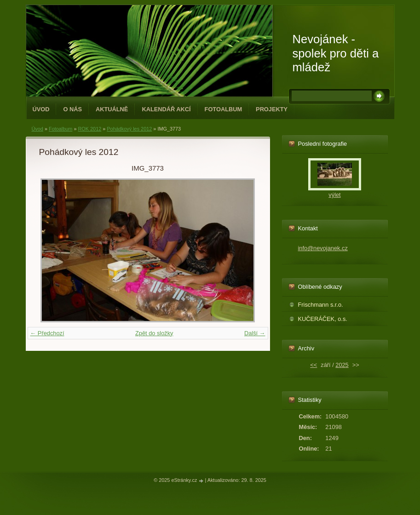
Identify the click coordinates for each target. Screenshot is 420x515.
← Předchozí (47, 333)
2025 (342, 365)
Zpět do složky (154, 333)
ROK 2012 (89, 129)
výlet (334, 195)
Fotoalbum (224, 109)
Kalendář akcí (166, 109)
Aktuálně (112, 109)
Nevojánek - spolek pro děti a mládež (336, 53)
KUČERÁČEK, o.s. (323, 319)
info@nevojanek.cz (323, 248)
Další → (255, 333)
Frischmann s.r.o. (321, 305)
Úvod (41, 109)
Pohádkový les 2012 (129, 129)
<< (314, 365)
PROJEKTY (272, 109)
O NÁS (72, 109)
